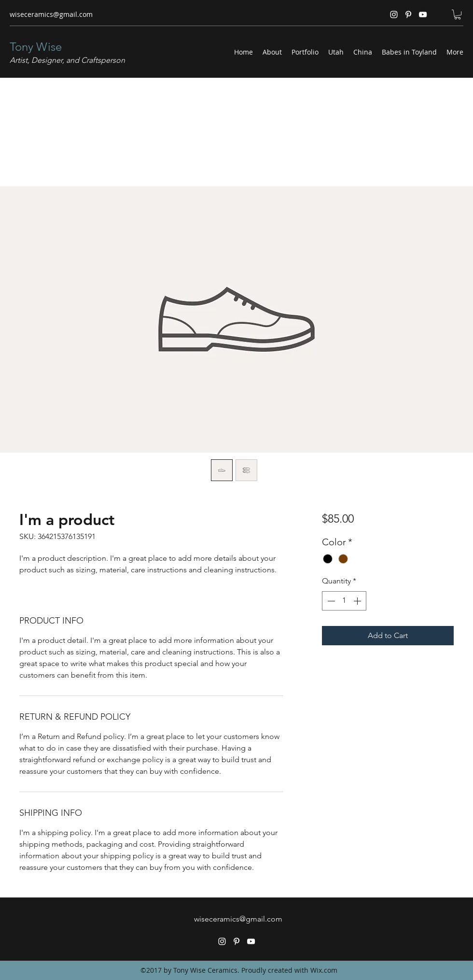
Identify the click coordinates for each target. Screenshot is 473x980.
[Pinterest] (408, 14)
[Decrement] (330, 601)
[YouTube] (423, 14)
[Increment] (358, 601)
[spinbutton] (344, 601)
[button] (458, 14)
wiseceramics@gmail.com (51, 14)
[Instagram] (394, 14)
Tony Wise (36, 47)
